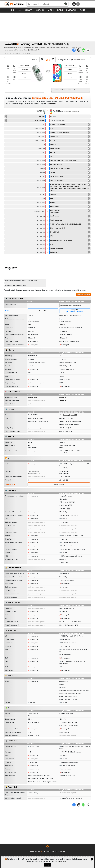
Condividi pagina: (88, 50)
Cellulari (29, 10)
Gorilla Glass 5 (70, 252)
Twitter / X (74, 4)
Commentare (51, 104)
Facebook (78, 4)
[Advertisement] (47, 27)
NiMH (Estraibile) (25, 120)
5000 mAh (70, 194)
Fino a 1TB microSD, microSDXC (70, 132)
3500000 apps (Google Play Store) (70, 169)
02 (42, 60)
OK (47, 865)
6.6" (70, 157)
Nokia (29, 325)
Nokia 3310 (43, 311)
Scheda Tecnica (25, 66)
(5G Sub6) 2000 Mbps (70, 177)
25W (70, 198)
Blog (19, 10)
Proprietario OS (32, 397)
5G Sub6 (70, 173)
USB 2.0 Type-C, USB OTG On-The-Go (70, 240)
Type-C (70, 244)
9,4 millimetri (70, 136)
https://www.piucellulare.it (15, 4)
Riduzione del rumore (70, 220)
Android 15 (63, 401)
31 (53, 60)
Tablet (82, 10)
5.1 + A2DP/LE (70, 232)
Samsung (62, 325)
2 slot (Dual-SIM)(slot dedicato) (70, 211)
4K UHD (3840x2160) (70, 165)
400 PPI (70, 153)
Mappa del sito (35, 852)
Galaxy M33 (75, 311)
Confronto (25, 70)
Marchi (51, 10)
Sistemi (60, 10)
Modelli (25, 73)
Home (12, 10)
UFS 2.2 (70, 129)
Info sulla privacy (58, 852)
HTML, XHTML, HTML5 (70, 248)
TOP (48, 847)
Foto (25, 77)
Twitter (79, 50)
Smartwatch (71, 10)
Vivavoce (70, 202)
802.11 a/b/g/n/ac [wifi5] (70, 228)
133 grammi (25, 116)
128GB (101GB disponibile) (70, 125)
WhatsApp (83, 50)
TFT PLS (70, 140)
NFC (70, 236)
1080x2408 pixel (70, 149)
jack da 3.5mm (70, 216)
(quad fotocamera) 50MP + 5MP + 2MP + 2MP (70, 161)
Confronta (40, 10)
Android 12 (63, 397)
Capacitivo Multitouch (70, 181)
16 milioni (70, 145)
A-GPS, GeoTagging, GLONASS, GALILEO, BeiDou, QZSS (70, 224)
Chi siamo (46, 852)
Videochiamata (70, 207)
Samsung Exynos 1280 (70, 415)
